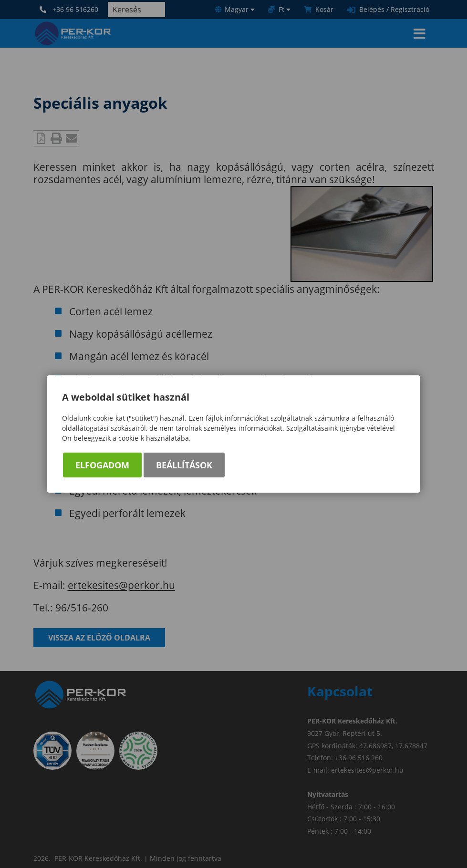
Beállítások (184, 465)
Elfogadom (102, 465)
